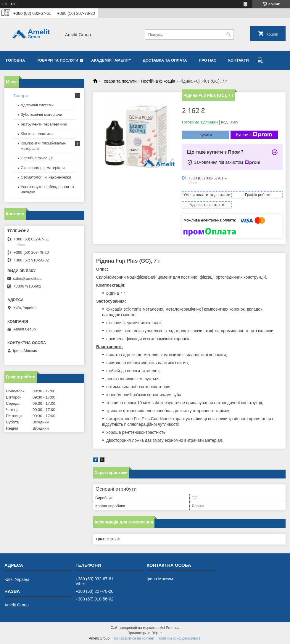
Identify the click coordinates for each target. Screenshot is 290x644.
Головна (15, 60)
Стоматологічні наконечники (46, 177)
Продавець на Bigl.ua (145, 633)
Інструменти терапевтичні (44, 124)
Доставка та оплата (165, 60)
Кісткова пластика (37, 134)
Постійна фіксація (158, 81)
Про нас (208, 60)
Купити (206, 135)
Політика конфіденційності (179, 638)
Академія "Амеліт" (111, 60)
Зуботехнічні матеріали (41, 114)
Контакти (239, 60)
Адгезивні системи (37, 105)
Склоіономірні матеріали (43, 168)
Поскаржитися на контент (133, 638)
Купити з (254, 135)
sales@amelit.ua (27, 278)
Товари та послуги (57, 60)
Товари (21, 95)
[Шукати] (229, 34)
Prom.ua (173, 628)
